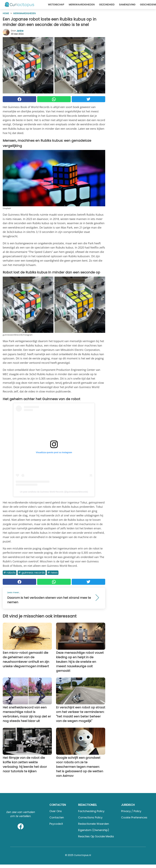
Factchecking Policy (91, 811)
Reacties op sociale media (96, 836)
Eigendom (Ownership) (94, 830)
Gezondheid (107, 5)
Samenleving (127, 5)
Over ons (56, 811)
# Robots (10, 573)
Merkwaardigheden (82, 5)
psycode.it (56, 824)
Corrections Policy (90, 817)
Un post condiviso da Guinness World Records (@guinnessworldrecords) (54, 492)
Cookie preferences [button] (134, 817)
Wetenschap (56, 5)
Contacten (57, 817)
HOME (6, 13)
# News (53, 573)
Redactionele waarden (94, 824)
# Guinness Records (32, 573)
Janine (20, 31)
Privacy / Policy (131, 811)
